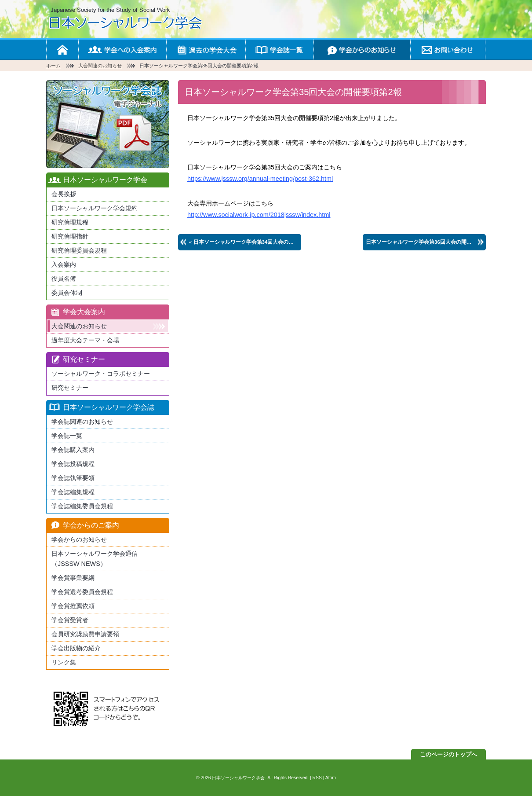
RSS (317, 778)
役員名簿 (64, 279)
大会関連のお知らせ (100, 66)
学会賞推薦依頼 (73, 606)
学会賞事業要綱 (73, 578)
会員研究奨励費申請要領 (85, 634)
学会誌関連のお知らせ (82, 422)
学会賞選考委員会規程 (82, 592)
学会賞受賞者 (70, 620)
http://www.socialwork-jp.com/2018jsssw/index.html (259, 215)
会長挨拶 (64, 194)
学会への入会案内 (122, 50)
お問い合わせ (448, 50)
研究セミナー (70, 388)
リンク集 (64, 662)
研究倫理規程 (70, 222)
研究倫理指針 (70, 236)
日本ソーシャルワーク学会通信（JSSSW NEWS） (95, 559)
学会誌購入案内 (73, 450)
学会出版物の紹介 (76, 648)
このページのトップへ (448, 754)
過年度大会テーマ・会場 (85, 340)
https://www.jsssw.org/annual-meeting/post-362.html (260, 179)
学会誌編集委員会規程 (82, 506)
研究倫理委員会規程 (79, 250)
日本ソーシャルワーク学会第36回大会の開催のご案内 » (426, 242)
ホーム (62, 50)
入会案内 (64, 264)
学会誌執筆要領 (73, 478)
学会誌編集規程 (73, 492)
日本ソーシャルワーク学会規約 (95, 208)
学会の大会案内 (206, 50)
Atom (331, 778)
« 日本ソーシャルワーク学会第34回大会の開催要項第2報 (245, 242)
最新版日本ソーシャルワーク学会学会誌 (108, 124)
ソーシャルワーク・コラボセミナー (101, 374)
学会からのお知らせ (362, 50)
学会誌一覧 (279, 50)
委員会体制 (67, 293)
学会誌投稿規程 (73, 464)
